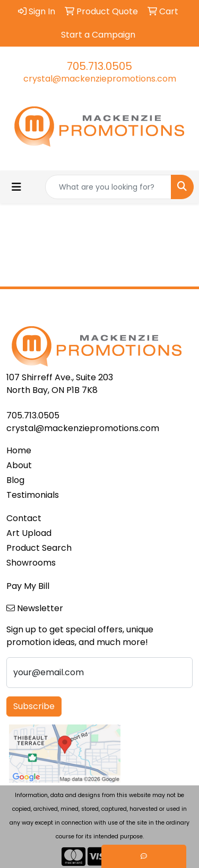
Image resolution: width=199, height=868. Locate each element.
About (19, 465)
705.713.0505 (99, 66)
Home (19, 450)
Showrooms (31, 563)
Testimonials (33, 495)
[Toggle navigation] (16, 187)
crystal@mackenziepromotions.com (100, 79)
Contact (24, 518)
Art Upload (29, 533)
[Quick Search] (108, 187)
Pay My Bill (28, 586)
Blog (15, 480)
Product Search (39, 548)
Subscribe (34, 706)
